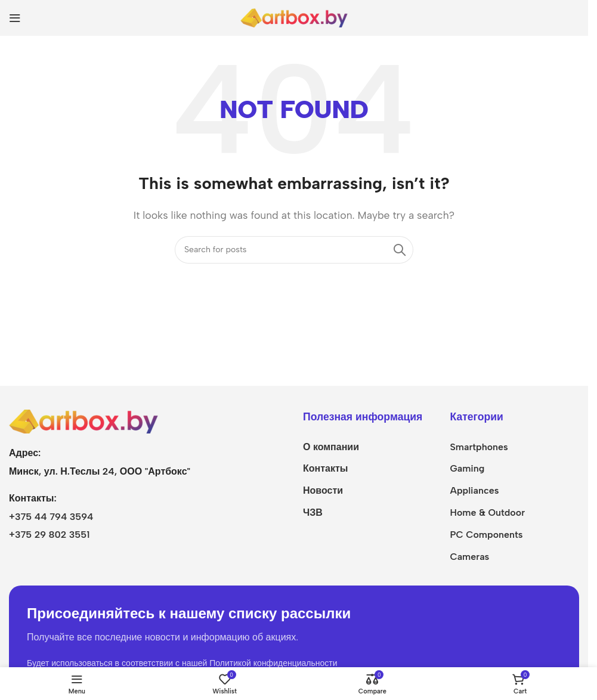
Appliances (474, 490)
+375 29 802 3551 (49, 535)
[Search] (294, 250)
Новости (323, 490)
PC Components (486, 535)
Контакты (325, 468)
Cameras (469, 557)
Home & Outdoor (487, 512)
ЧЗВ (313, 512)
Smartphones (479, 447)
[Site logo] (294, 17)
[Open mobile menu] (15, 18)
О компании (331, 447)
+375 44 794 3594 (51, 517)
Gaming (467, 468)
